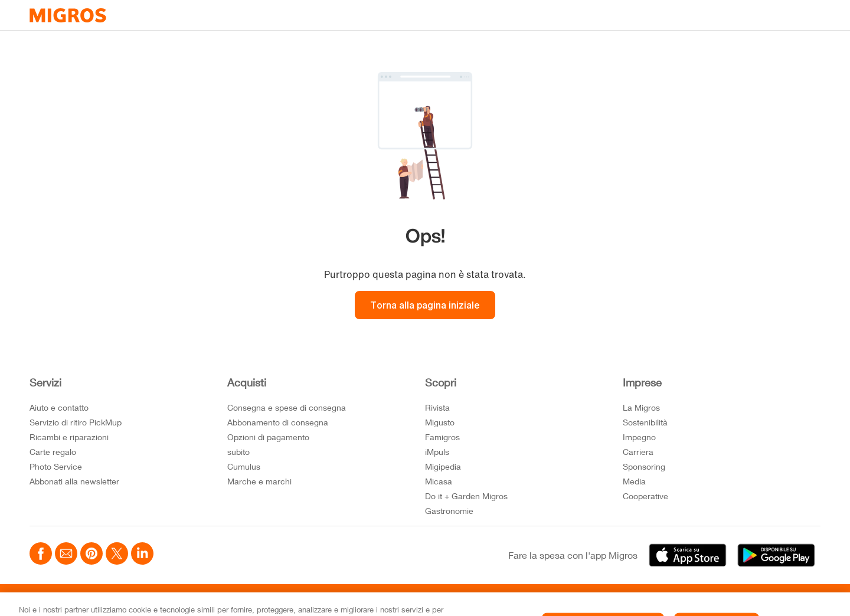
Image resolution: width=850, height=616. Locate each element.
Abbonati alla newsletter (74, 481)
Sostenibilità (645, 422)
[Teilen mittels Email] (66, 555)
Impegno (639, 437)
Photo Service (56, 466)
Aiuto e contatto (59, 407)
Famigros (442, 437)
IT (817, 600)
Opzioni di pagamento (268, 437)
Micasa (439, 481)
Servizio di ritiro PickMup (76, 422)
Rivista (437, 407)
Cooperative (645, 496)
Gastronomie (449, 511)
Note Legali (145, 600)
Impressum (284, 600)
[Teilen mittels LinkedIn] (142, 555)
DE (783, 600)
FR (801, 600)
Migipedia (443, 466)
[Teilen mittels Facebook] (41, 555)
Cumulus (244, 466)
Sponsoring (644, 466)
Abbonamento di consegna (278, 422)
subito (238, 452)
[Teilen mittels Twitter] (117, 555)
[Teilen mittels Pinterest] (91, 555)
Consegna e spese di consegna (287, 407)
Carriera (638, 452)
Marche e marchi (259, 481)
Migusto (440, 422)
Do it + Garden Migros (466, 496)
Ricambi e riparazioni (69, 437)
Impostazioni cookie (72, 600)
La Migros (641, 407)
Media (634, 481)
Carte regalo (53, 452)
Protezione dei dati (215, 600)
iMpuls (437, 452)
